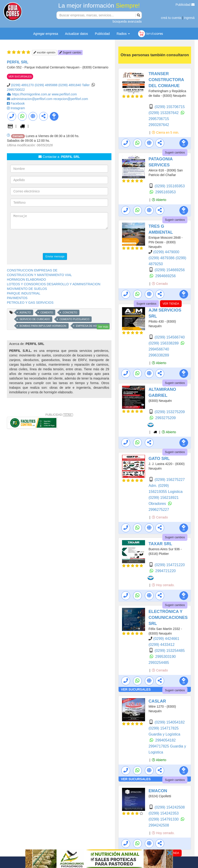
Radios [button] (123, 34)
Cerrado (160, 284)
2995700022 (16, 90)
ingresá (189, 18)
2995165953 (165, 192)
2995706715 (159, 119)
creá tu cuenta (171, 18)
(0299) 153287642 (164, 113)
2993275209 (165, 418)
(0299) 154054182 (170, 722)
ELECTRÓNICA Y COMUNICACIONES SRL (168, 618)
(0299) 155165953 (170, 186)
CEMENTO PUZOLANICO (74, 319)
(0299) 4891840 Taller (74, 85)
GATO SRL (159, 459)
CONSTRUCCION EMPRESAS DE (32, 270)
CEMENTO (47, 312)
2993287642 (159, 125)
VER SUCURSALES (20, 77)
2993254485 (159, 663)
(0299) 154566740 (170, 337)
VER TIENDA (171, 304)
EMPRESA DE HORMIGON (92, 326)
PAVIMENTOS (17, 298)
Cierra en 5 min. (165, 132)
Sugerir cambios (175, 153)
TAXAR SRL (160, 544)
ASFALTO (25, 312)
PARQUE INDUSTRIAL (24, 293)
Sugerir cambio (70, 53)
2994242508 (159, 825)
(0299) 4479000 (166, 252)
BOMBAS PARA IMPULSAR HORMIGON (43, 326)
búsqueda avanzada (127, 21)
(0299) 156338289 (164, 343)
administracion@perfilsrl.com (32, 99)
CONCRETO (70, 312)
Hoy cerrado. (163, 585)
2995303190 (165, 657)
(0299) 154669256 (170, 270)
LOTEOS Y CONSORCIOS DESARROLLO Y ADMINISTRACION (54, 284)
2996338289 (159, 355)
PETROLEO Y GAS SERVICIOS (30, 303)
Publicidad (185, 5)
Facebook (18, 103)
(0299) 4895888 (46, 85)
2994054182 (165, 740)
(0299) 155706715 (170, 107)
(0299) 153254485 (170, 651)
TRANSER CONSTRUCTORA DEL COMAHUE (166, 80)
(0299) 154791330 (164, 819)
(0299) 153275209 (170, 412)
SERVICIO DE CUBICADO (35, 319)
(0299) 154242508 (170, 807)
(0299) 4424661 (166, 639)
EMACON (158, 791)
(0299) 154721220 (170, 565)
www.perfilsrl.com (64, 94)
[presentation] (45, 242)
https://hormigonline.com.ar (32, 94)
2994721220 (165, 571)
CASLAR (157, 701)
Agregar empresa (46, 34)
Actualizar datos (76, 34)
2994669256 (165, 276)
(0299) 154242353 (164, 813)
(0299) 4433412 (162, 645)
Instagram (18, 108)
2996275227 (159, 510)
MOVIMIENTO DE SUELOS (27, 289)
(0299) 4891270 (22, 85)
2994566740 (159, 349)
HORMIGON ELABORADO (26, 280)
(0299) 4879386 (162, 258)
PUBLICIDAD (59, 415)
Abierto (159, 200)
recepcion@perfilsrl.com (71, 99)
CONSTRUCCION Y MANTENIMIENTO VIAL (39, 275)
